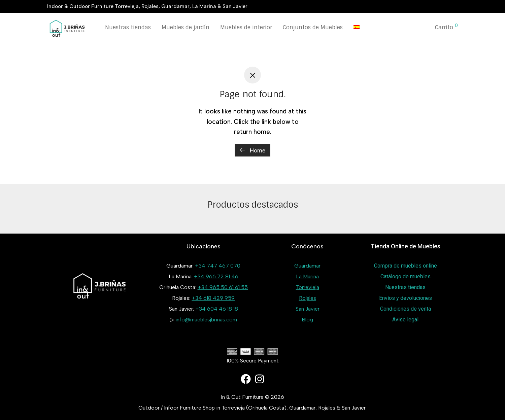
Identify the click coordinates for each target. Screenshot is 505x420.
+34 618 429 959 (213, 298)
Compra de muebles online (406, 266)
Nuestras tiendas (128, 27)
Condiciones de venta (406, 309)
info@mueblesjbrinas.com (206, 320)
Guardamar (307, 266)
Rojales (308, 298)
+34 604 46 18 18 (217, 309)
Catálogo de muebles (406, 276)
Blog (307, 320)
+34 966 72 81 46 (216, 276)
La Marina (307, 276)
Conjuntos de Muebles (313, 27)
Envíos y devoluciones (406, 298)
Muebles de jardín (186, 27)
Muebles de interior (246, 27)
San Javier (308, 309)
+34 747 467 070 (218, 266)
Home (252, 150)
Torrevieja (308, 287)
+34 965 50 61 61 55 (223, 287)
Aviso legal (405, 320)
